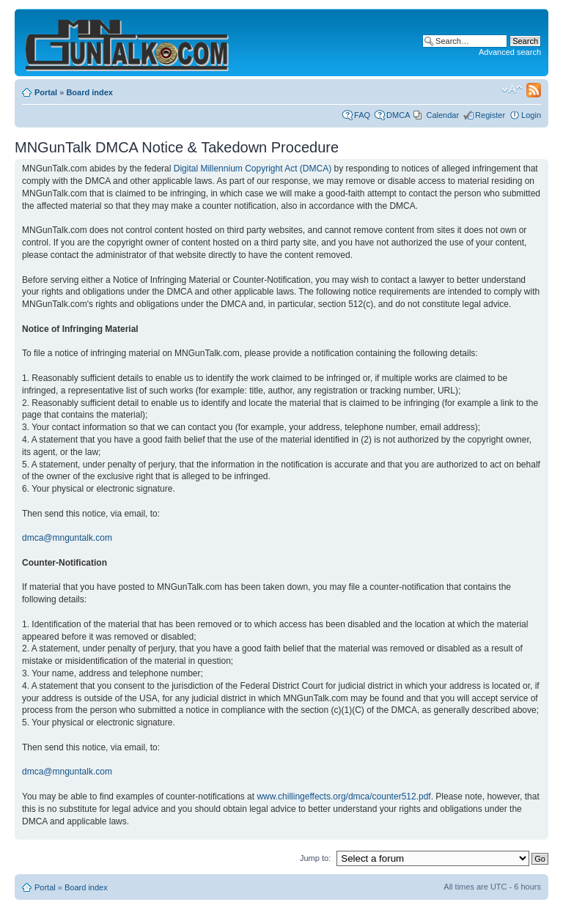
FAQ (362, 115)
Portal (46, 92)
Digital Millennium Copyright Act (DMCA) (253, 169)
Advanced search (510, 52)
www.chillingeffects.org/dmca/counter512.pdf (343, 797)
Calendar (442, 115)
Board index (89, 92)
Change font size (512, 89)
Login (531, 115)
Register (490, 115)
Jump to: (315, 858)
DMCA (398, 115)
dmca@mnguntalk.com (67, 538)
